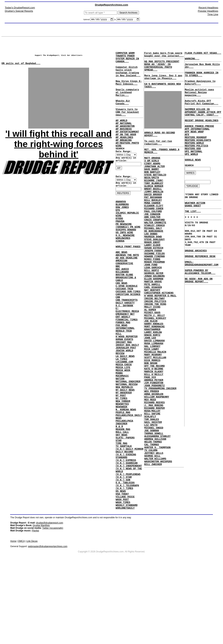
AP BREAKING (124, 154)
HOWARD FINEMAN (154, 288)
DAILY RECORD (124, 518)
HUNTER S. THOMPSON (157, 517)
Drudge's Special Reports (19, 11)
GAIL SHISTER (153, 487)
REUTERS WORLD (194, 158)
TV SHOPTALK (124, 511)
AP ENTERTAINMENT (127, 144)
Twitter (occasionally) (53, 606)
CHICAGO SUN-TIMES (128, 329)
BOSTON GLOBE (124, 309)
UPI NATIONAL (194, 168)
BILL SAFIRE (152, 476)
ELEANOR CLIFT (154, 227)
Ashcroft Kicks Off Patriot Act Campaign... (202, 111)
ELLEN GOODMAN (154, 315)
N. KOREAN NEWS (126, 467)
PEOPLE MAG (123, 471)
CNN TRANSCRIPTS (127, 339)
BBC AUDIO (122, 302)
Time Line (213, 14)
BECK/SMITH (152, 193)
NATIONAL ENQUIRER (128, 434)
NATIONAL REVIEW (127, 437)
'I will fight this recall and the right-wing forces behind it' (59, 148)
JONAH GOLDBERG (154, 311)
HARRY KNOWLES (154, 369)
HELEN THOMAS (153, 510)
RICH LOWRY (152, 399)
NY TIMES (121, 454)
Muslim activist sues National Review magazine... (199, 99)
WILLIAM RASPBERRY (157, 456)
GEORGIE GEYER (154, 308)
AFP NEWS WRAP (194, 144)
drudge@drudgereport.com (50, 600)
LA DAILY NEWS (125, 403)
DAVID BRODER (153, 213)
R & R (119, 488)
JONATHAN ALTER (154, 180)
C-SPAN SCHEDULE (127, 322)
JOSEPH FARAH (153, 281)
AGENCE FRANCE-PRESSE (199, 138)
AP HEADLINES (124, 151)
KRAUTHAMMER (152, 375)
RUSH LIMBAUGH (154, 392)
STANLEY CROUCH (154, 251)
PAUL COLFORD (153, 234)
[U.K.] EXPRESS (126, 528)
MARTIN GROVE (153, 318)
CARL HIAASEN (153, 325)
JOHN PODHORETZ (154, 443)
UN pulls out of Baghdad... (21, 67)
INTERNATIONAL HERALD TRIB (125, 375)
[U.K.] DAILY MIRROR (129, 515)
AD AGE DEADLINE (127, 289)
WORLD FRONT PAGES (128, 276)
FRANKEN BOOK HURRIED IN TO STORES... (202, 78)
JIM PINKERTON (154, 439)
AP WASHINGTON (125, 137)
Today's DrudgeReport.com (20, 8)
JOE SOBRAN (152, 497)
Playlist (35, 608)
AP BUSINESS (124, 141)
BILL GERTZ (152, 304)
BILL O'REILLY (154, 429)
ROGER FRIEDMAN (154, 294)
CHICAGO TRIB (124, 326)
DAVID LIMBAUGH (154, 389)
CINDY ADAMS (152, 176)
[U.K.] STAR (124, 548)
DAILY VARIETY (125, 343)
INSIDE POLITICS (155, 342)
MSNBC (119, 423)
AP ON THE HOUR (126, 147)
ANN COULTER (152, 240)
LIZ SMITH (151, 490)
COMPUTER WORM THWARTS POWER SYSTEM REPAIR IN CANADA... (127, 59)
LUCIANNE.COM (124, 410)
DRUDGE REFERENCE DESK (200, 286)
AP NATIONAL (124, 134)
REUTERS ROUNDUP (196, 151)
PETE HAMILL (152, 321)
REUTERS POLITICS (197, 161)
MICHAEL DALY (153, 254)
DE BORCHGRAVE (154, 257)
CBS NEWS (121, 319)
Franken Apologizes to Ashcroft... (200, 88)
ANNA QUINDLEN (154, 453)
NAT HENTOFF (152, 328)
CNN (118, 336)
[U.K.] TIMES (124, 562)
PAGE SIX (150, 433)
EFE (118, 232)
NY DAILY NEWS (125, 444)
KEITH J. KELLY (154, 358)
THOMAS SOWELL (154, 500)
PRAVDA (120, 246)
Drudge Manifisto (41, 603)
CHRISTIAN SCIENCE (128, 332)
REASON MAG (123, 491)
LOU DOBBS (151, 261)
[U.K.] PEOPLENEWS (128, 545)
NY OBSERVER (124, 447)
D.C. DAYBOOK (124, 346)
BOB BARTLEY (152, 186)
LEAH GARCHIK (153, 301)
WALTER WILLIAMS (155, 530)
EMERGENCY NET (125, 356)
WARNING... (192, 61)
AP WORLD (121, 130)
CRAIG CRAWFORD (154, 244)
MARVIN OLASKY (154, 426)
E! (117, 349)
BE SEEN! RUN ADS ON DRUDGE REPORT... (199, 313)
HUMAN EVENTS (124, 386)
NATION (120, 430)
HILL (119, 380)
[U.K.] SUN (123, 552)
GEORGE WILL (152, 527)
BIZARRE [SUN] (154, 197)
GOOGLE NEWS (193, 178)
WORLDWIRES (123, 266)
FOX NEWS (121, 369)
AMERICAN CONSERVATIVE (124, 294)
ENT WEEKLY (123, 359)
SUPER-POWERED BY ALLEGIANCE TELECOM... (200, 304)
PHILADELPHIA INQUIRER (124, 482)
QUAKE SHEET (193, 229)
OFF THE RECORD (154, 419)
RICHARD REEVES (154, 463)
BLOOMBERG (122, 226)
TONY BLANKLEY (154, 200)
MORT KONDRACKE (154, 372)
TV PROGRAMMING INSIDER (160, 446)
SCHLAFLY (150, 480)
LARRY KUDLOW (153, 379)
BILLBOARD (122, 305)
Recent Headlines (208, 8)
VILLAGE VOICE (125, 572)
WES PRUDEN (152, 450)
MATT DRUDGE (152, 170)
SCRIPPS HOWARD (126, 256)
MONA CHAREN (152, 224)
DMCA (21, 619)
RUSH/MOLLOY (152, 473)
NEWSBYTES (122, 461)
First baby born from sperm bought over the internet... (164, 56)
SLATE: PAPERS (125, 501)
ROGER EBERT (152, 271)
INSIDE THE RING (155, 345)
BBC (118, 299)
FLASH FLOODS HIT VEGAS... (203, 54)
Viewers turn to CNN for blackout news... (129, 121)
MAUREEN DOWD (153, 264)
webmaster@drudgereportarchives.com (48, 624)
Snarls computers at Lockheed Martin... (129, 99)
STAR (119, 504)
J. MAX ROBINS (154, 466)
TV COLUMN (151, 520)
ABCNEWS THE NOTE (127, 285)
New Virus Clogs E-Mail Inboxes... (129, 89)
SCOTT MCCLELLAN (155, 409)
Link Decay (32, 619)
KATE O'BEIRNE (154, 423)
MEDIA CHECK (124, 413)
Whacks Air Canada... (123, 110)
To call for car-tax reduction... (158, 152)
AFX (187, 148)
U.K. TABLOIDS (125, 555)
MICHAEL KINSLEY (155, 362)
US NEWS (121, 565)
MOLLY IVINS (152, 348)
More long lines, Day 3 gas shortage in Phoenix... (163, 82)
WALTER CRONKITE (155, 247)
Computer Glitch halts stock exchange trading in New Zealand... (129, 76)
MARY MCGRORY (153, 406)
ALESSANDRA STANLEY (157, 503)
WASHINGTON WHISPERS (158, 534)
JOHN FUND (151, 298)
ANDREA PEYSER (154, 436)
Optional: (87, 20)
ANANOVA (121, 222)
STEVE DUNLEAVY (154, 267)
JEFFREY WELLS (154, 524)
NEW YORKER (123, 457)
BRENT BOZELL (153, 207)
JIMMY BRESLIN (154, 210)
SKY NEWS (121, 498)
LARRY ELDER (152, 274)
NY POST (121, 450)
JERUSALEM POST (126, 396)
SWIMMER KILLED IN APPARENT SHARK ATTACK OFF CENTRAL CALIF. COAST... (203, 122)
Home (13, 619)
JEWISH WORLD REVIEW (129, 400)
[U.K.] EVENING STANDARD (126, 523)
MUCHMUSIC (122, 427)
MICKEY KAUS (152, 355)
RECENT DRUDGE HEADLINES (202, 132)
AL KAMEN (150, 352)
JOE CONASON (152, 237)
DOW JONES (122, 229)
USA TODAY (122, 568)
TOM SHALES (152, 483)
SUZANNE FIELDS (154, 284)
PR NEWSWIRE (124, 249)
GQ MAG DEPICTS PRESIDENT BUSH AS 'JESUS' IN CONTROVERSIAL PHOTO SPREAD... (162, 69)
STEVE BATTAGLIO (155, 190)
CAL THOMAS (152, 514)
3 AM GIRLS (152, 173)
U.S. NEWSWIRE (125, 263)
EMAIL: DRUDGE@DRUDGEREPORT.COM (202, 294)
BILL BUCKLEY (153, 220)
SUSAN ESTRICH (154, 277)
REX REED (150, 460)
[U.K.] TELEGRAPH (127, 558)
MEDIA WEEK (123, 420)
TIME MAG (121, 508)
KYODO (119, 242)
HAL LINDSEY (152, 396)
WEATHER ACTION (195, 225)
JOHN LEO (150, 385)
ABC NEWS (121, 282)
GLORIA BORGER (154, 203)
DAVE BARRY (152, 183)
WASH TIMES (123, 579)
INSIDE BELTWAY (154, 338)
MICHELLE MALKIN (155, 402)
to (115, 20)
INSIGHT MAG (124, 390)
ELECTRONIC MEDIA (127, 353)
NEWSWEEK (121, 464)
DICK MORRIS (152, 412)
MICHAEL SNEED (154, 493)
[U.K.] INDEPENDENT (129, 535)
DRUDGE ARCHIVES (196, 280)
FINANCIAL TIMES (127, 363)
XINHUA (120, 269)
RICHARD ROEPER (154, 470)
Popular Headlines (208, 11)
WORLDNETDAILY (125, 585)
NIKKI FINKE (152, 291)
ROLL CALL (122, 494)
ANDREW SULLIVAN (155, 507)
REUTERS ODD (193, 165)
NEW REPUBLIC (124, 440)
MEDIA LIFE (123, 417)
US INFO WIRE (124, 259)
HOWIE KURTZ (152, 382)
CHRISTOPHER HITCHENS (159, 331)
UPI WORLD (191, 171)
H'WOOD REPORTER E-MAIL (160, 335)
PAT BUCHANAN (153, 217)
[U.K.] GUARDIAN (127, 531)
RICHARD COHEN (154, 230)
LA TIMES (121, 407)
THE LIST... (193, 235)
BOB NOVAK (151, 416)
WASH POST (122, 575)
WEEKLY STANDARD (127, 582)
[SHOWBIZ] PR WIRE (128, 253)
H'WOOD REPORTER (127, 383)
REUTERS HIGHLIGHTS (198, 155)
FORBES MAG (123, 366)
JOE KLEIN (151, 365)
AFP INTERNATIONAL (197, 141)
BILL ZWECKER (153, 537)
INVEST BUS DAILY (127, 393)
